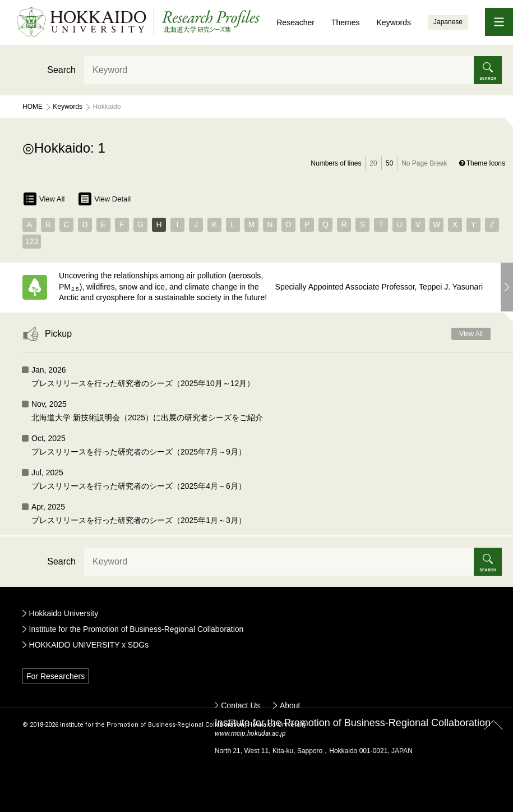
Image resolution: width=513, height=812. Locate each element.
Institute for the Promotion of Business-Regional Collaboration (137, 629)
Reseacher (295, 22)
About (290, 705)
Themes (346, 22)
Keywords (394, 22)
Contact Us (240, 705)
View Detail (105, 199)
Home (33, 107)
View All (44, 199)
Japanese (448, 22)
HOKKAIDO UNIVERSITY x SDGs (89, 645)
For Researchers (56, 676)
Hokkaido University (64, 613)
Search (61, 70)
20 (373, 163)
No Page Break (424, 163)
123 (32, 241)
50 (389, 163)
